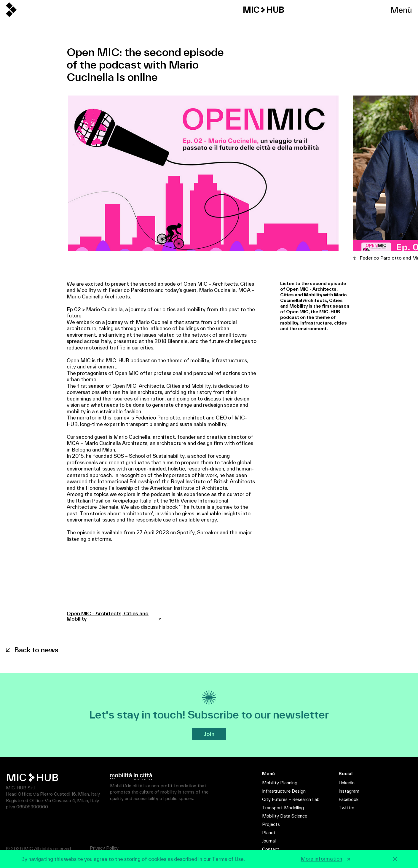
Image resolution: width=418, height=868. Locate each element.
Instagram (349, 791)
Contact (271, 849)
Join (209, 734)
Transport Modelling (283, 808)
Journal (269, 841)
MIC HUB (264, 10)
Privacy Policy (104, 848)
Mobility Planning (280, 783)
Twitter (346, 808)
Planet (269, 833)
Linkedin (347, 783)
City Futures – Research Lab (291, 799)
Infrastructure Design (284, 791)
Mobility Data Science (285, 816)
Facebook (348, 799)
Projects (271, 824)
